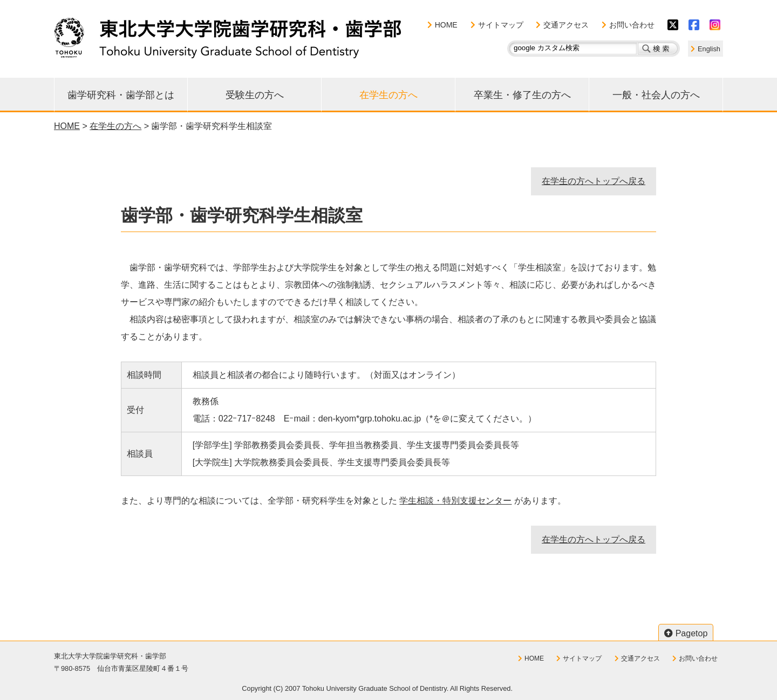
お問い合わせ (632, 25)
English (709, 49)
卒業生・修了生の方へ (522, 95)
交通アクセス (566, 25)
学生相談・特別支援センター (455, 501)
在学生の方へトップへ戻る (594, 181)
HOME (446, 25)
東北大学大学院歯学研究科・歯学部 (228, 38)
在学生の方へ (388, 95)
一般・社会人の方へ (656, 95)
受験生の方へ (255, 95)
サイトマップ (501, 25)
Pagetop (692, 633)
